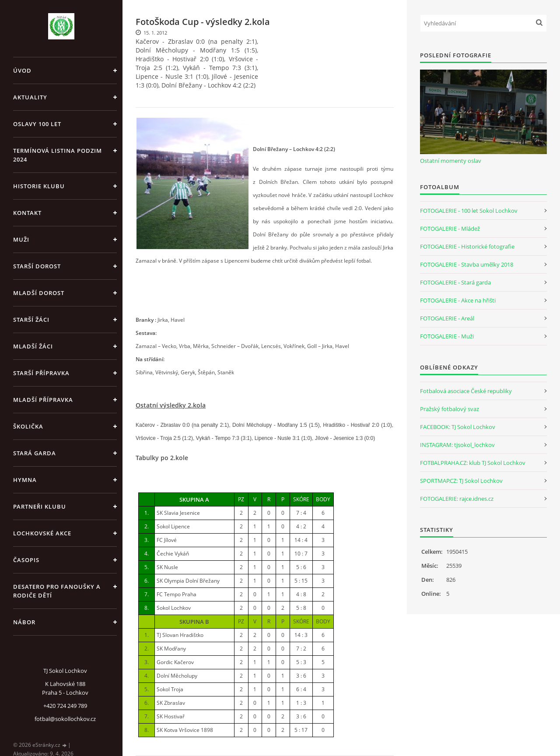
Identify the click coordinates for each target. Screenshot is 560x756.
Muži (21, 239)
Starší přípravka (41, 373)
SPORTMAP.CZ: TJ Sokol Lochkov (461, 481)
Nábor (24, 622)
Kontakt (27, 213)
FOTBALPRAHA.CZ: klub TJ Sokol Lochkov (473, 463)
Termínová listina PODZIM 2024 (58, 155)
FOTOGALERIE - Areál (447, 318)
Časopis (26, 560)
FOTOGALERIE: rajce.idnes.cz (457, 499)
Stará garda (35, 453)
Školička (28, 426)
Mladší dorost (39, 293)
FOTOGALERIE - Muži (447, 336)
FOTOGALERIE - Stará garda (455, 282)
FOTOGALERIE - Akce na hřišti (458, 300)
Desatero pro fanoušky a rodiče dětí (57, 591)
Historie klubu (39, 186)
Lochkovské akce (42, 533)
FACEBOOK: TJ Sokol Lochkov (458, 427)
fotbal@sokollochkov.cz (65, 719)
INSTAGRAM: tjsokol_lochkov (457, 445)
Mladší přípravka (43, 400)
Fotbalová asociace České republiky (466, 391)
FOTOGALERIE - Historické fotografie (467, 246)
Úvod (22, 70)
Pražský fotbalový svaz (450, 409)
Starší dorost (37, 266)
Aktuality (30, 97)
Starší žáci (31, 320)
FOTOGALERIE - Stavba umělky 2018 (467, 264)
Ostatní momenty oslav (451, 161)
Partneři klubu (40, 506)
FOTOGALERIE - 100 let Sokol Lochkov (469, 211)
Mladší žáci (33, 346)
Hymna (25, 480)
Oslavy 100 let (37, 124)
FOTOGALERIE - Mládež (450, 229)
